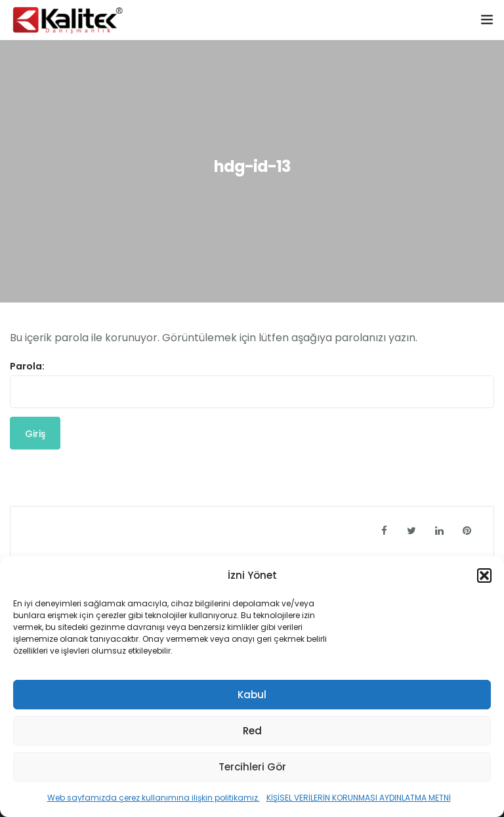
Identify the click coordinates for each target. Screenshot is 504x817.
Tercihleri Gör (252, 767)
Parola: (252, 384)
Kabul (252, 695)
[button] (484, 576)
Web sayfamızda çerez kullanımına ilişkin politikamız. (154, 798)
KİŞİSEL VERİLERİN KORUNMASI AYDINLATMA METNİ (359, 798)
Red (252, 731)
